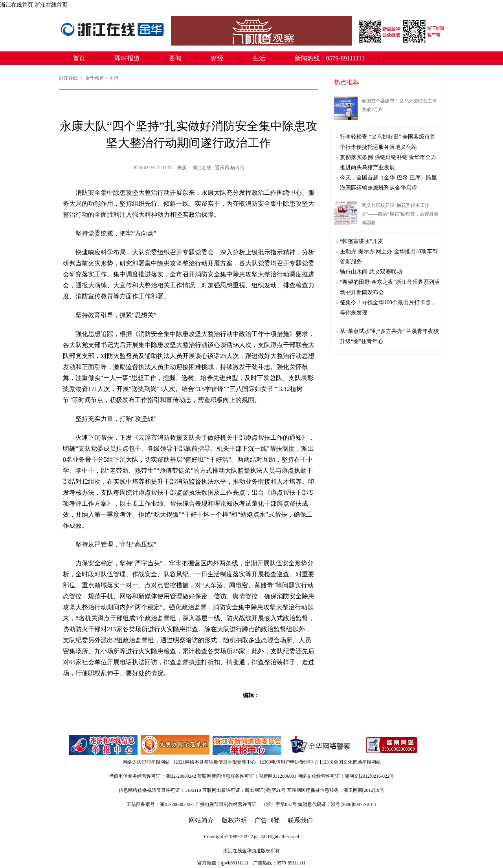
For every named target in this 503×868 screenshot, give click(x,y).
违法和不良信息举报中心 (104, 745)
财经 (217, 58)
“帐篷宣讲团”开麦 (362, 241)
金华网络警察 (319, 745)
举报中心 (248, 745)
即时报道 (127, 58)
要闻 (175, 58)
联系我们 (300, 820)
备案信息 (392, 745)
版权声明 (234, 820)
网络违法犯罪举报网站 (146, 762)
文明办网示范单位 (176, 745)
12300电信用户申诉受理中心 (289, 762)
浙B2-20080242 (181, 776)
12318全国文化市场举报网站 (351, 762)
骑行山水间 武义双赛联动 (371, 272)
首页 (79, 58)
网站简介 (201, 820)
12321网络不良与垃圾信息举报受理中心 (215, 762)
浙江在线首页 (17, 5)
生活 (259, 58)
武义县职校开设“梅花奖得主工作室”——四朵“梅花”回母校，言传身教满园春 (400, 214)
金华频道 (95, 78)
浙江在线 (69, 78)
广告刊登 (267, 820)
